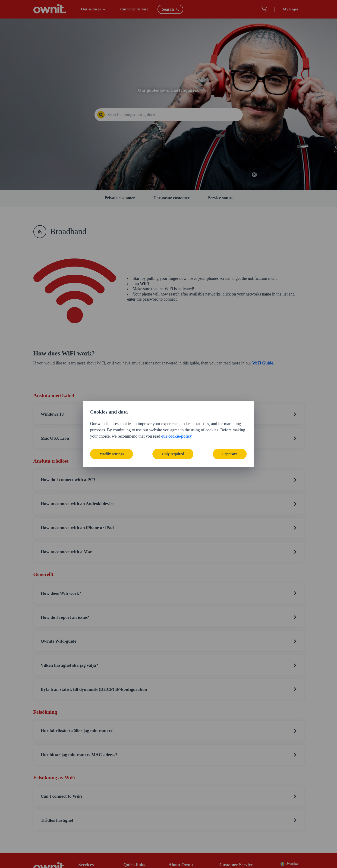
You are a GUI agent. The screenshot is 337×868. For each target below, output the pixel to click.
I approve (230, 454)
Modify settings (112, 454)
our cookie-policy (176, 436)
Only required (173, 454)
